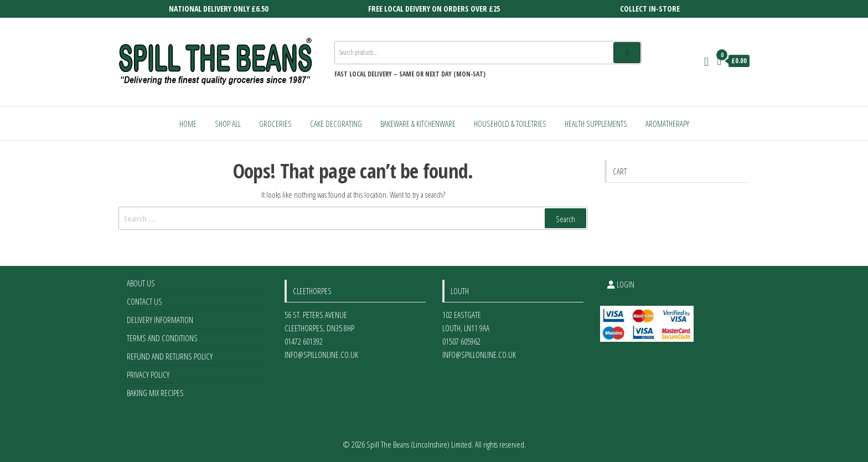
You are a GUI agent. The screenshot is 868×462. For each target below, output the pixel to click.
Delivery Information (160, 320)
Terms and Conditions (162, 338)
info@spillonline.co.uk (321, 355)
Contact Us (144, 301)
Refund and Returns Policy (170, 356)
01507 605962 (461, 341)
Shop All (228, 124)
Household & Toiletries (510, 124)
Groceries (275, 124)
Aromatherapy (667, 124)
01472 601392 (304, 341)
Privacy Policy (148, 374)
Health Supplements (596, 124)
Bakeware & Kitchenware (418, 124)
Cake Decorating (336, 124)
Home (188, 124)
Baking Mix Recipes (155, 393)
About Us (141, 283)
